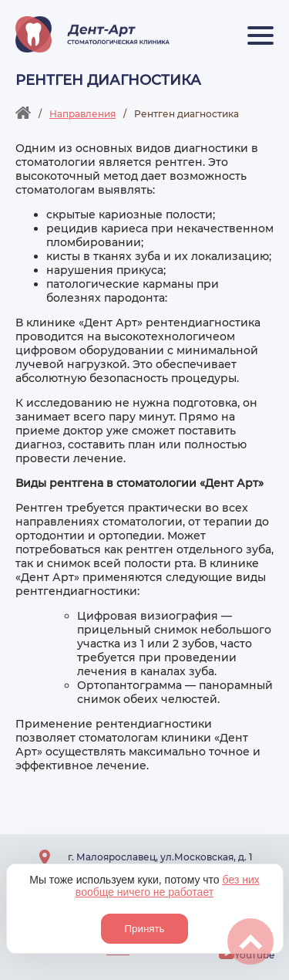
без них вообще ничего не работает (168, 886)
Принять (144, 929)
